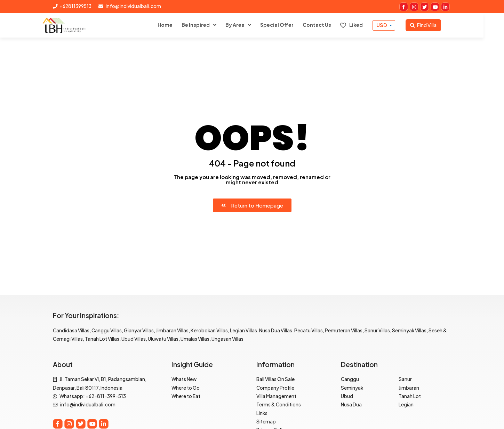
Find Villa (434, 25)
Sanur (405, 379)
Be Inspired (206, 25)
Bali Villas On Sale (275, 379)
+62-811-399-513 (106, 396)
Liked (362, 25)
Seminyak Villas (409, 330)
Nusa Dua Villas (276, 330)
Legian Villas (243, 330)
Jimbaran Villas (172, 330)
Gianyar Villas (139, 330)
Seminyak (352, 388)
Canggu (350, 379)
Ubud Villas (134, 339)
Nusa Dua (351, 404)
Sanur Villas (377, 330)
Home (175, 25)
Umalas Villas (195, 339)
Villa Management (276, 396)
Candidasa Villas (71, 330)
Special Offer (287, 25)
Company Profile (275, 388)
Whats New (184, 379)
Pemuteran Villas (344, 330)
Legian (406, 404)
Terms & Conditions (279, 404)
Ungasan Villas (227, 339)
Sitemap (266, 422)
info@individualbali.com (130, 6)
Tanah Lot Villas (102, 339)
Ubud (347, 396)
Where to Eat (186, 396)
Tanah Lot (410, 396)
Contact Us (327, 25)
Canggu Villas (107, 330)
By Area (245, 25)
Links (262, 413)
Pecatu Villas (309, 330)
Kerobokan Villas (209, 330)
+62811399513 (72, 6)
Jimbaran (409, 388)
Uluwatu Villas (163, 339)
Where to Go (186, 388)
